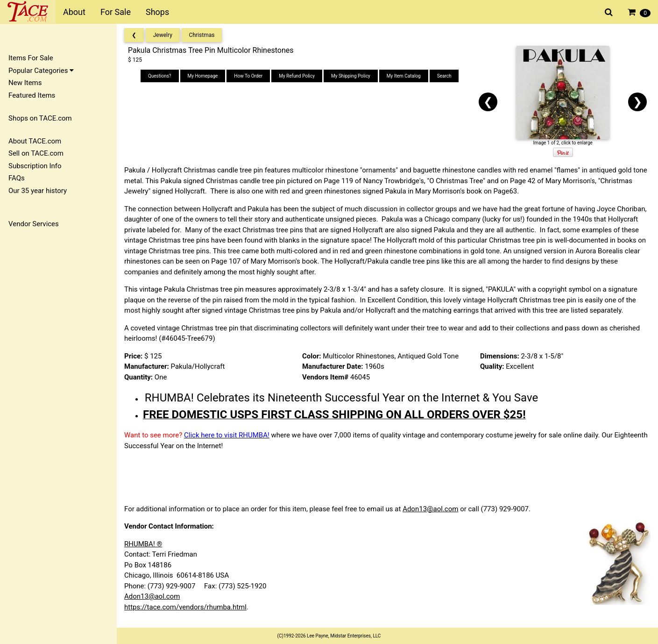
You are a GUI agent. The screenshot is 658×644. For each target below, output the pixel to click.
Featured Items (32, 95)
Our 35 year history (38, 191)
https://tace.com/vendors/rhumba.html (185, 607)
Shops (157, 12)
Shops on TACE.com (40, 118)
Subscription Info (35, 166)
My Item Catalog (404, 76)
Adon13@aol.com (430, 509)
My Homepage (203, 76)
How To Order (248, 76)
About (74, 12)
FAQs (17, 178)
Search (444, 76)
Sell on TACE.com (36, 153)
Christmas (202, 35)
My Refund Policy (297, 76)
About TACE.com (35, 141)
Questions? (160, 76)
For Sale (116, 12)
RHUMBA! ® (143, 544)
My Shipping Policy (351, 76)
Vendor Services (34, 224)
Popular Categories (41, 71)
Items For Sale (31, 58)
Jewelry (163, 35)
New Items (25, 83)
